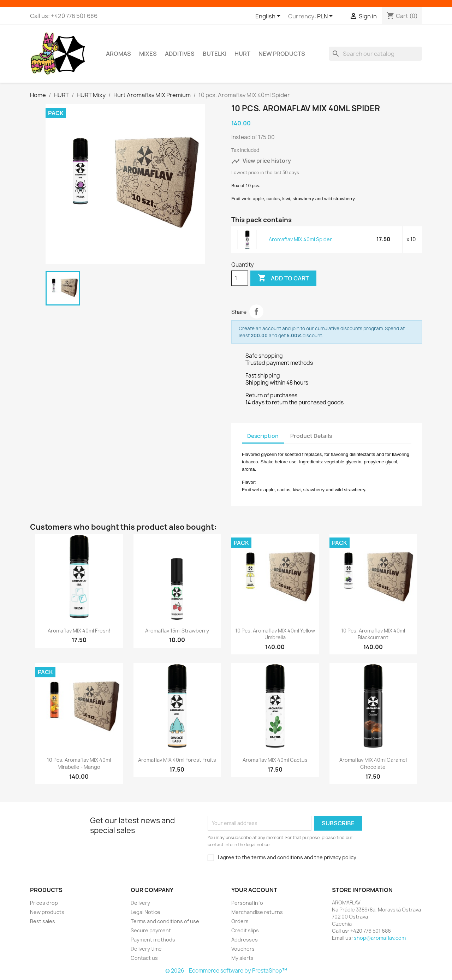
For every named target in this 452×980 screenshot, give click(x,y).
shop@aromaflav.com (380, 938)
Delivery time (146, 949)
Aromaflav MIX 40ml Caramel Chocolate (373, 763)
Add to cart (283, 278)
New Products (282, 54)
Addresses (245, 940)
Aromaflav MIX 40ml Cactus (275, 760)
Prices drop (44, 903)
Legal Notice (145, 912)
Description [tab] (263, 436)
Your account (254, 890)
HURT (242, 54)
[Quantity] (240, 278)
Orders (240, 921)
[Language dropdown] (269, 17)
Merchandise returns (257, 912)
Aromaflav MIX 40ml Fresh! (79, 631)
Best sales (43, 921)
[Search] (375, 54)
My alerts (242, 958)
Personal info (247, 903)
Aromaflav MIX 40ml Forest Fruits (177, 760)
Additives (180, 54)
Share (256, 311)
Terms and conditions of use (165, 921)
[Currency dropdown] (326, 17)
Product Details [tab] (311, 436)
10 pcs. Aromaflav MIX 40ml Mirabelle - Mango (79, 763)
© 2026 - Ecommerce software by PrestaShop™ (226, 971)
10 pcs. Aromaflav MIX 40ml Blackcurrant (373, 634)
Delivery (140, 903)
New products (47, 912)
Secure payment (151, 930)
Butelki (215, 54)
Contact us (144, 958)
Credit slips (245, 930)
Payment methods (153, 940)
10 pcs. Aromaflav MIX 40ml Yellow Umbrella (275, 634)
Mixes (148, 54)
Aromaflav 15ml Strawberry (177, 631)
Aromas (118, 54)
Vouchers (243, 949)
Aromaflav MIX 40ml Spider (300, 239)
